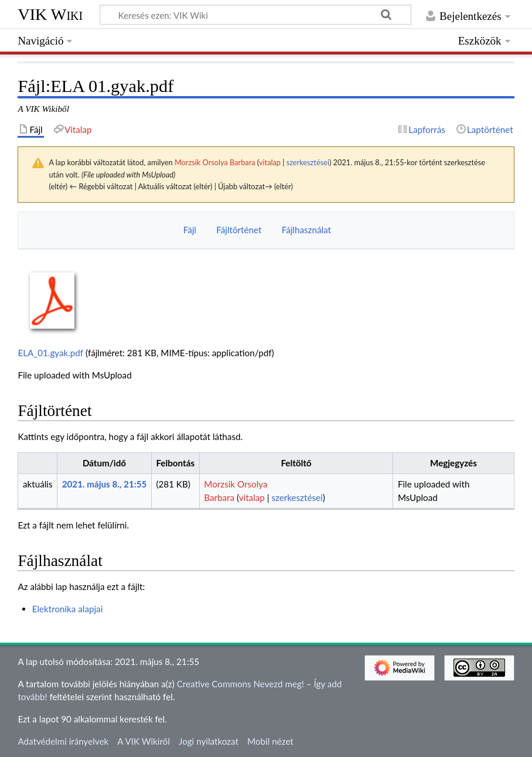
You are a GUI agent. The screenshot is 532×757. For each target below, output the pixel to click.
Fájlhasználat (306, 230)
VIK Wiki (50, 14)
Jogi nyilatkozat (209, 741)
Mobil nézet (270, 741)
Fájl (190, 230)
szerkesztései (308, 162)
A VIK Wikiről (143, 741)
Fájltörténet (239, 230)
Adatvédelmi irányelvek (63, 741)
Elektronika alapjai (68, 609)
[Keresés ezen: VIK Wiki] (255, 15)
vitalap (270, 162)
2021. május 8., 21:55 (105, 484)
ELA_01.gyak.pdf (50, 353)
